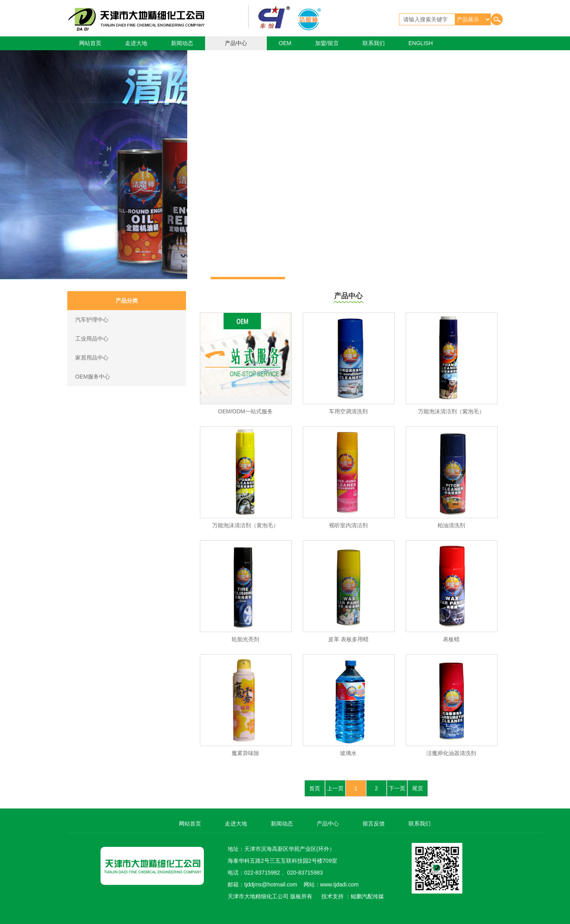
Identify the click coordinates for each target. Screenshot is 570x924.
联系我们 (374, 43)
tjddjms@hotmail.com (271, 884)
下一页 (397, 788)
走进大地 (136, 43)
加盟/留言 (327, 43)
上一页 (335, 788)
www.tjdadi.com (339, 884)
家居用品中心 (92, 358)
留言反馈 (374, 824)
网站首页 (90, 43)
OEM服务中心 (93, 377)
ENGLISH (421, 43)
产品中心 (236, 43)
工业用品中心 (92, 339)
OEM (285, 43)
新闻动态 (182, 43)
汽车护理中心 (92, 320)
